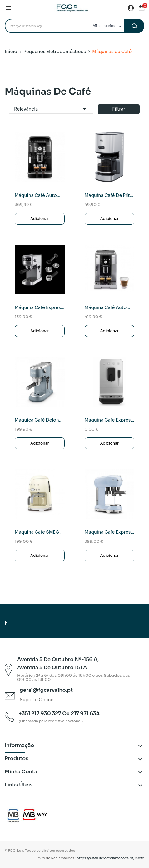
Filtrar (119, 109)
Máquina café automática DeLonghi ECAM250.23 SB (110, 307)
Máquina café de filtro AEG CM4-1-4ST (110, 195)
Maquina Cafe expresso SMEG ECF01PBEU (110, 532)
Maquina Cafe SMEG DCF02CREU (40, 532)
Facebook (6, 623)
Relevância (51, 109)
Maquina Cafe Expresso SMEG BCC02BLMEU (110, 420)
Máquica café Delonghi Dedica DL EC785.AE (40, 420)
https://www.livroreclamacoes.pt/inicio (111, 858)
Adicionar (40, 219)
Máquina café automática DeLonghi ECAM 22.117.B (40, 195)
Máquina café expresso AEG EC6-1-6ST (40, 307)
